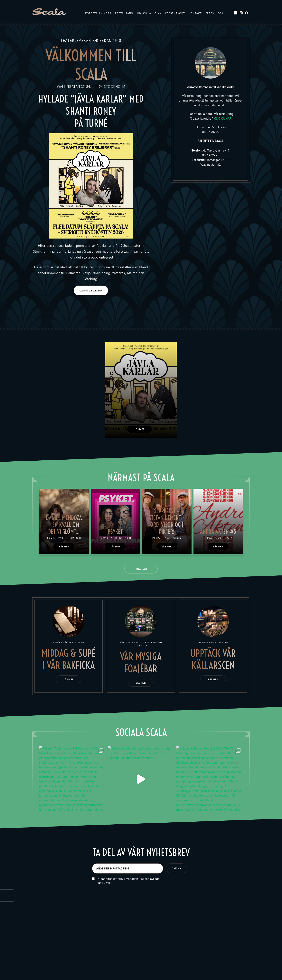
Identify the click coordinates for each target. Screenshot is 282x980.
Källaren (125, 538)
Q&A (221, 13)
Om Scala (144, 13)
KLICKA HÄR (223, 118)
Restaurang (124, 13)
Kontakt (195, 13)
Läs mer (139, 429)
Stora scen (74, 538)
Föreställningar (98, 13)
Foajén (176, 538)
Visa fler (141, 569)
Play (158, 13)
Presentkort (175, 13)
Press (210, 13)
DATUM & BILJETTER (91, 290)
